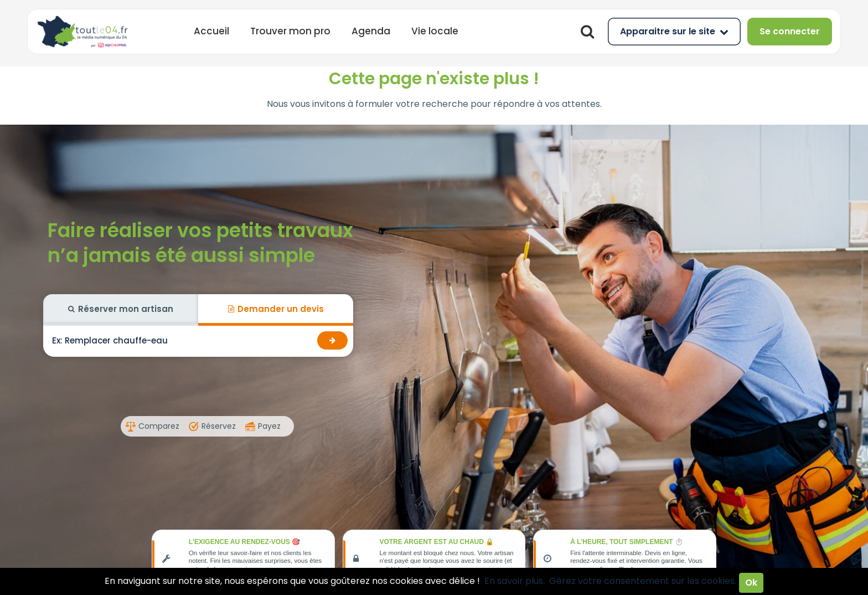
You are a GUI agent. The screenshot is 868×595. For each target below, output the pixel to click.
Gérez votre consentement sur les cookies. (643, 581)
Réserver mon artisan (121, 309)
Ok (751, 583)
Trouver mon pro (290, 31)
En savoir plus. (515, 581)
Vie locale (435, 31)
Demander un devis (276, 309)
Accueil (211, 31)
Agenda (371, 31)
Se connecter (790, 31)
